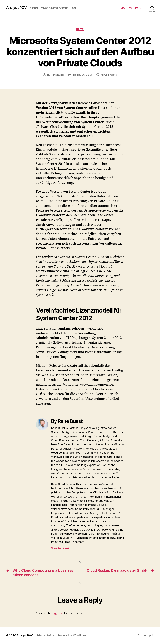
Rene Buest (57, 75)
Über (123, 8)
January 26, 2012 (82, 75)
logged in (58, 613)
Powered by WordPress (72, 635)
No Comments (109, 75)
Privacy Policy (45, 635)
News (80, 29)
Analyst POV (16, 8)
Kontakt (134, 8)
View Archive (60, 548)
